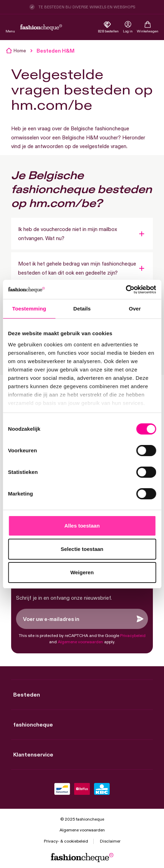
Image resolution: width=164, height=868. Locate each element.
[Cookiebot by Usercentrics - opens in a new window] (126, 290)
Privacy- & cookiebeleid (66, 841)
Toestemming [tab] (29, 309)
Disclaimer (110, 841)
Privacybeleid (133, 635)
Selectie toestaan (82, 549)
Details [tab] (82, 309)
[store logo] (41, 28)
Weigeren (82, 572)
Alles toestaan (82, 526)
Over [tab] (135, 309)
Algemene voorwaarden (80, 642)
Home (20, 51)
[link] (128, 28)
